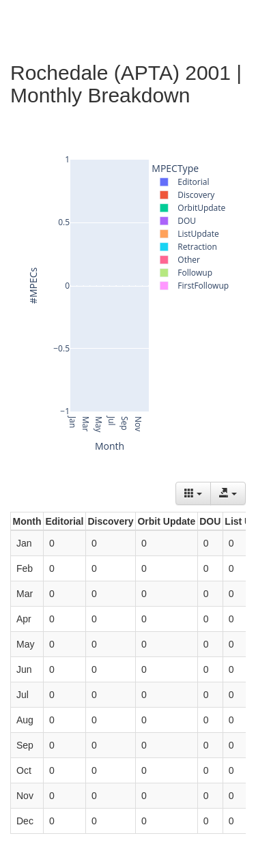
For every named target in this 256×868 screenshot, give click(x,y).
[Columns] (193, 493)
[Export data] (228, 493)
